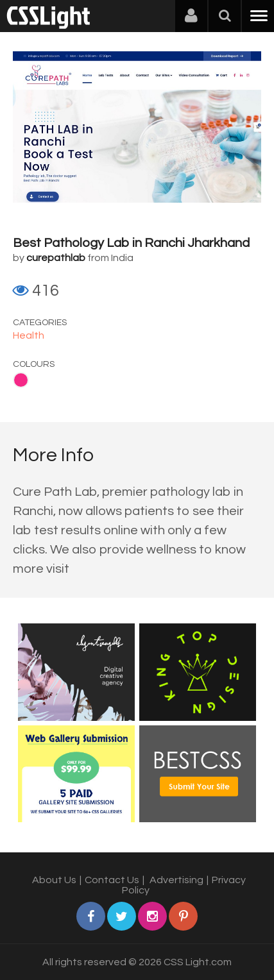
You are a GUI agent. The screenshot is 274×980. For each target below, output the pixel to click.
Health (29, 335)
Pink (21, 380)
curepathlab (56, 258)
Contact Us (112, 880)
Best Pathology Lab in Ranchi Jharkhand (131, 243)
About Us (54, 880)
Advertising (176, 880)
